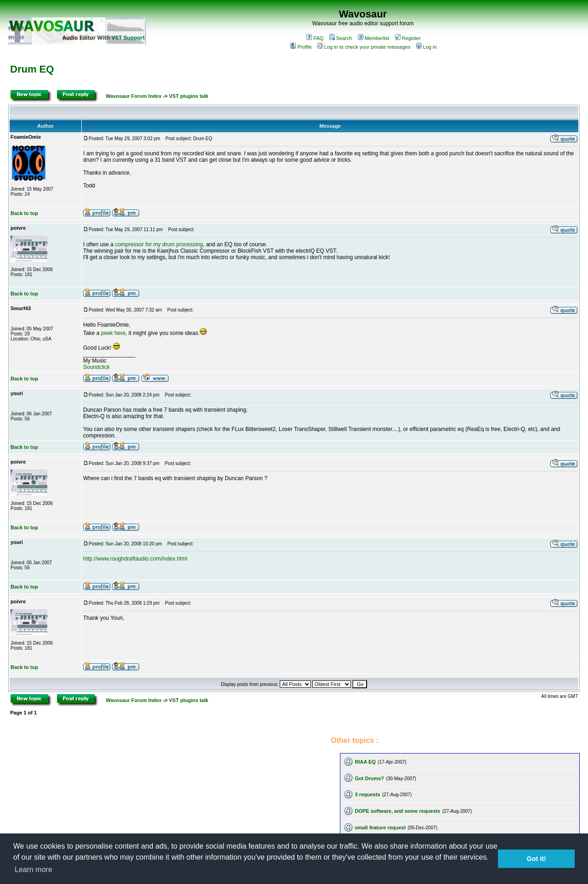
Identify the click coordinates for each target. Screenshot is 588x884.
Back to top (24, 213)
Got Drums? (369, 778)
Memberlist (374, 38)
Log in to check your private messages (364, 47)
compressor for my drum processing (159, 244)
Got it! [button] (537, 859)
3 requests (367, 794)
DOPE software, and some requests (397, 811)
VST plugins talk (189, 96)
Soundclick (96, 367)
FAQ (315, 38)
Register (408, 38)
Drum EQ (32, 69)
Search (341, 38)
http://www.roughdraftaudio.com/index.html (135, 559)
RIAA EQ (365, 762)
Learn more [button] (34, 870)
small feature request (380, 827)
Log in (427, 47)
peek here (113, 333)
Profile (301, 47)
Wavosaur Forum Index (133, 96)
